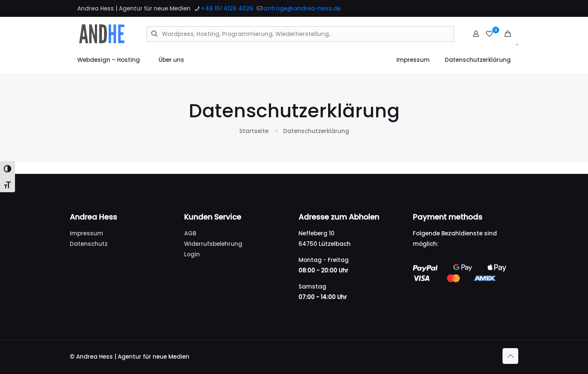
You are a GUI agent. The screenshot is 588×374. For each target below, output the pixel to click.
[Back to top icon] (510, 356)
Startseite (254, 131)
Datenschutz (89, 244)
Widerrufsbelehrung (213, 244)
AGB (190, 233)
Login (192, 254)
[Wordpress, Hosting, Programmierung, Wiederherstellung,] (300, 34)
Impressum (86, 233)
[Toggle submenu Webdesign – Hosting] (517, 45)
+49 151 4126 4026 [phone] (227, 8)
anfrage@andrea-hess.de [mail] (302, 8)
